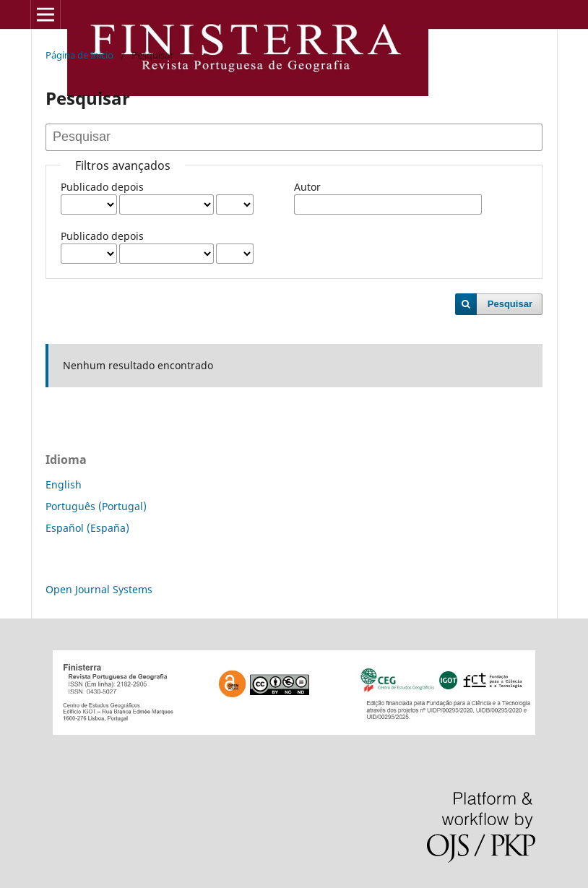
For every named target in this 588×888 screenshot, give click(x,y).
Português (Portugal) (96, 506)
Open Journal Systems (99, 589)
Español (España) (87, 528)
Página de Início (79, 55)
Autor (307, 187)
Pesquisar (510, 304)
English (64, 484)
